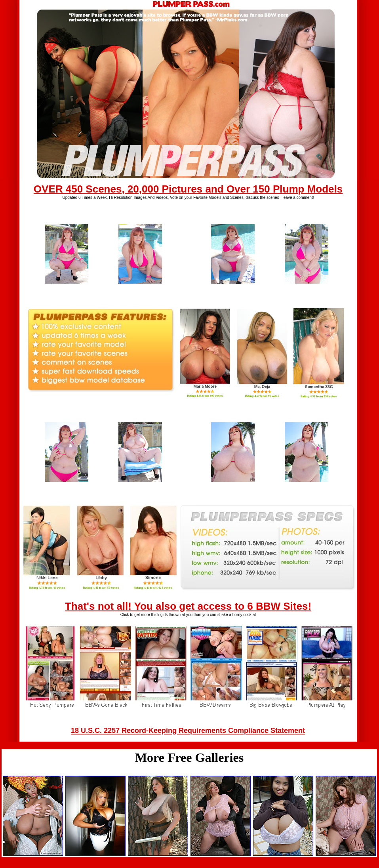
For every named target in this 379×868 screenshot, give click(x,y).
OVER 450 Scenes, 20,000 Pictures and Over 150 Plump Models (188, 189)
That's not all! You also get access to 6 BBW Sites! (188, 606)
